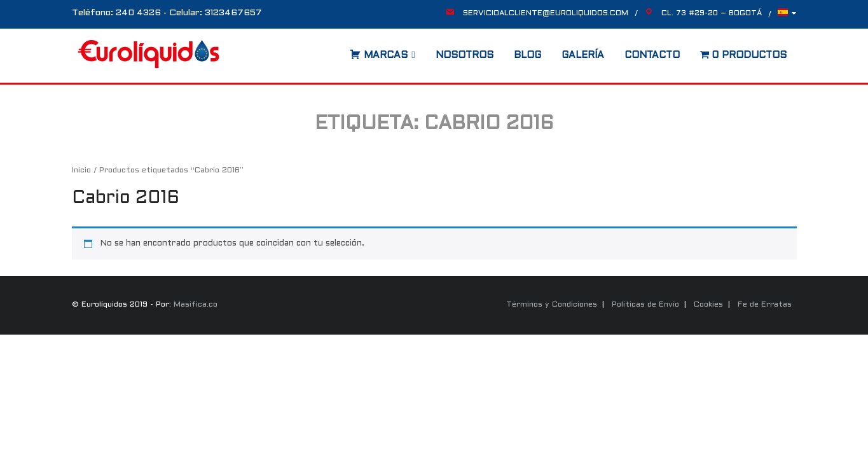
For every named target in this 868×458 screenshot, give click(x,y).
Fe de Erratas (765, 305)
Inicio (81, 170)
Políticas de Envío (645, 305)
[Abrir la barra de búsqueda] (337, 51)
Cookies (708, 305)
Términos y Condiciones (552, 305)
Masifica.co (196, 305)
